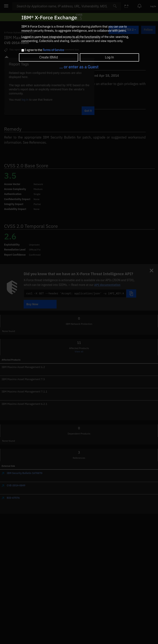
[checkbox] (23, 50)
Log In (109, 57)
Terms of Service (53, 50)
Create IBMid (49, 57)
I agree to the (44, 50)
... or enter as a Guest (79, 67)
